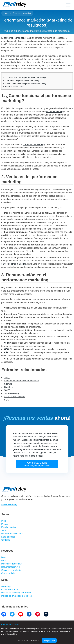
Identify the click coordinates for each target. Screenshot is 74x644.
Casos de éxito (8, 573)
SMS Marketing (11, 393)
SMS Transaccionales (14, 397)
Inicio (4, 521)
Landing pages (8, 537)
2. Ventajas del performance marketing (21, 80)
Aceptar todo (49, 641)
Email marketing (9, 527)
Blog (3, 557)
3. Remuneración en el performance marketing (24, 83)
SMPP (7, 390)
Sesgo (7, 377)
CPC (6, 349)
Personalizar (23, 641)
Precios (5, 524)
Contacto (6, 540)
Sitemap (8, 384)
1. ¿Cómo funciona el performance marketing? (24, 77)
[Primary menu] (68, 5)
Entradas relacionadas (14, 86)
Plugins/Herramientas (11, 564)
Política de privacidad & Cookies (16, 596)
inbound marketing (55, 112)
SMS (7, 400)
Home (6, 13)
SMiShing (9, 387)
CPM (7, 343)
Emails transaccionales (12, 534)
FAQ (3, 561)
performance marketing (15, 38)
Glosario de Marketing (22, 13)
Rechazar (35, 641)
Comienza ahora (37, 464)
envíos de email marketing (14, 264)
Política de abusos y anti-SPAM (16, 593)
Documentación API (11, 567)
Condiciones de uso (11, 590)
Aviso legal (6, 586)
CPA (6, 352)
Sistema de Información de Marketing (22, 381)
